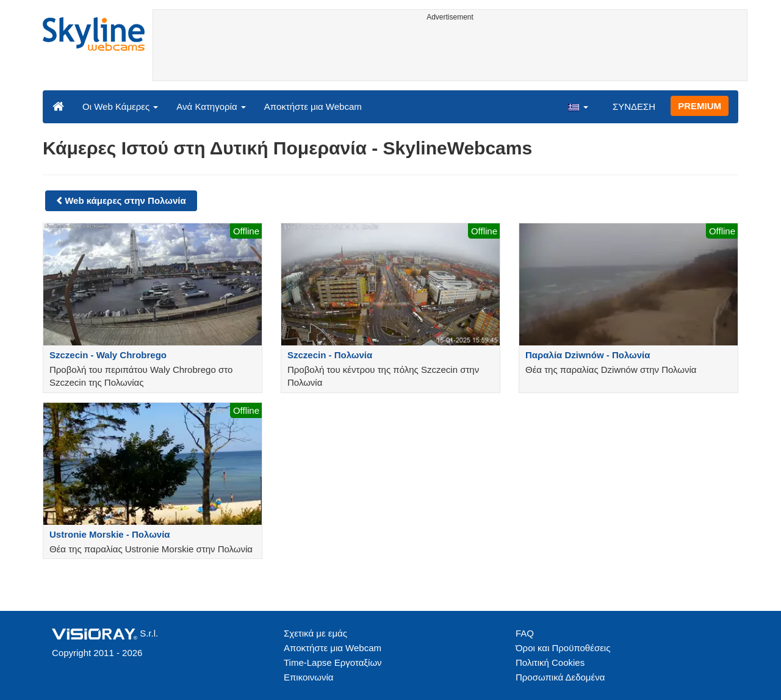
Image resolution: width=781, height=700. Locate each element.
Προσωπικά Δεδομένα (560, 677)
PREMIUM (700, 106)
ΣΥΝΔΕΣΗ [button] (634, 106)
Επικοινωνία (308, 677)
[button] (578, 106)
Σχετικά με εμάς (315, 633)
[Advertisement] (450, 53)
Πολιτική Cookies (550, 662)
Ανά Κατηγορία (211, 106)
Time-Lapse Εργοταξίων (333, 662)
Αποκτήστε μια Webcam (313, 106)
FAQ (525, 633)
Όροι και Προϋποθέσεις (563, 648)
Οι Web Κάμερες (120, 106)
